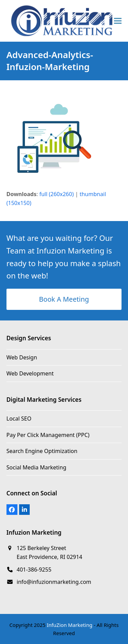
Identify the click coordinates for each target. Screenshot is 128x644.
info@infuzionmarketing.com (54, 582)
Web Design (22, 357)
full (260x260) (56, 194)
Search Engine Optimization (42, 451)
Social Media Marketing (36, 467)
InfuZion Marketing (70, 625)
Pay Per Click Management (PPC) (48, 435)
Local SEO (19, 419)
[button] (118, 21)
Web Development (30, 373)
